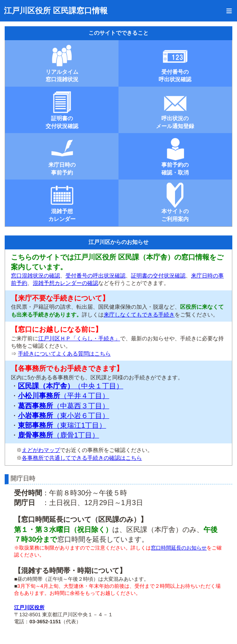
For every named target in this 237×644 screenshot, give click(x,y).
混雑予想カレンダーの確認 (65, 283)
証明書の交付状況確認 (158, 276)
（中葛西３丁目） (64, 406)
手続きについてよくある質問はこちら (64, 354)
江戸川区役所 (29, 608)
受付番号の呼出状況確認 (96, 276)
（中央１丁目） (71, 386)
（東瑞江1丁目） (62, 425)
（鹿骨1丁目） (58, 435)
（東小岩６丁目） (64, 416)
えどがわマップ (41, 450)
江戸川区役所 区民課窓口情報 (56, 11)
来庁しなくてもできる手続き (139, 315)
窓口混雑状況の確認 (35, 276)
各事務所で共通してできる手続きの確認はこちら (82, 458)
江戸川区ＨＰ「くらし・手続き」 (79, 338)
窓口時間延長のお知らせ (179, 548)
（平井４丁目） (64, 396)
